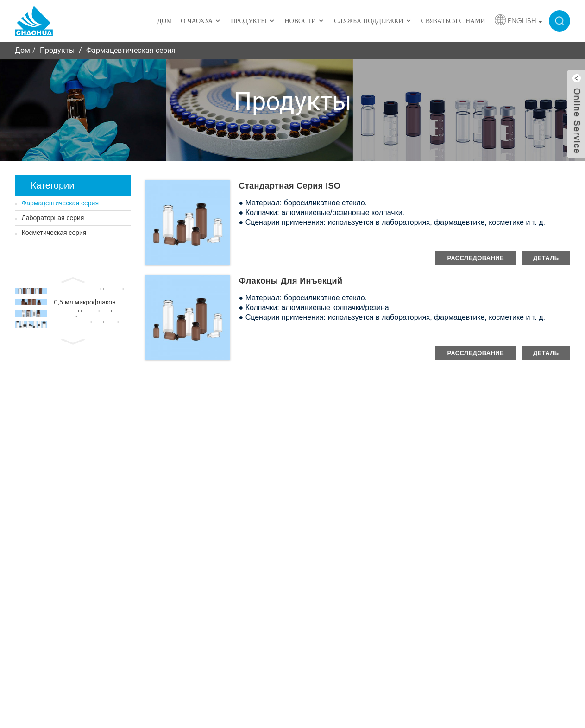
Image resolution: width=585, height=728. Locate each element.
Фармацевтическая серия (131, 50)
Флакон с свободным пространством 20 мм (92, 293)
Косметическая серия (54, 233)
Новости (305, 21)
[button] (73, 279)
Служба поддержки (373, 21)
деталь (546, 258)
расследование (475, 258)
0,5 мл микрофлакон (85, 309)
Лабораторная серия (53, 218)
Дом (164, 21)
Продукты (253, 21)
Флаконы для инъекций (291, 281)
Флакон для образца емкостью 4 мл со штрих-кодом (92, 325)
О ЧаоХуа (201, 21)
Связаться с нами (453, 21)
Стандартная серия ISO (290, 186)
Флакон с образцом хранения (91, 339)
